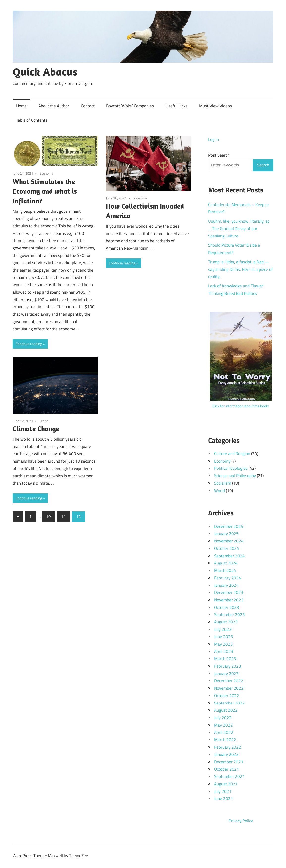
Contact (88, 106)
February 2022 (228, 747)
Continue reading (29, 344)
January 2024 (226, 585)
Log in (214, 139)
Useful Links (177, 106)
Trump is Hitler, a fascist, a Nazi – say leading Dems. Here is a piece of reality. (241, 269)
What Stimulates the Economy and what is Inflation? (45, 191)
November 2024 (229, 541)
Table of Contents (32, 120)
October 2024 (227, 548)
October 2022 (227, 696)
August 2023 (226, 622)
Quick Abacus (45, 72)
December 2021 (229, 762)
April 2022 (224, 732)
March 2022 (225, 740)
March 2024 (225, 570)
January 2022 (226, 754)
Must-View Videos (215, 106)
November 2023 (229, 600)
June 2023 (224, 637)
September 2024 (230, 556)
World (44, 421)
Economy (46, 173)
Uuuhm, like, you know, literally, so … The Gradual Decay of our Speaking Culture (239, 229)
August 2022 (226, 710)
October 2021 (227, 769)
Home (21, 106)
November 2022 (229, 688)
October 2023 (227, 607)
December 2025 (229, 526)
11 (63, 516)
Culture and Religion (232, 454)
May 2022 (223, 725)
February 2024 (228, 578)
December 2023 (229, 592)
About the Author (54, 106)
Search (263, 165)
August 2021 (226, 784)
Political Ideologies (231, 468)
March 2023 (225, 659)
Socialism (140, 198)
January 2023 (226, 674)
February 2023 (228, 666)
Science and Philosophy (235, 476)
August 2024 (226, 563)
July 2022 (223, 718)
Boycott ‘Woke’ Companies (130, 106)
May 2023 (223, 644)
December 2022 (229, 681)
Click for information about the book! (241, 406)
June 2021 (224, 798)
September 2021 (230, 776)
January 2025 (226, 534)
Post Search (219, 155)
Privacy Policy (241, 821)
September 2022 (230, 703)
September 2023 (230, 615)
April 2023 (224, 651)
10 (48, 516)
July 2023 (223, 629)
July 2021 (223, 791)
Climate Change (36, 429)
